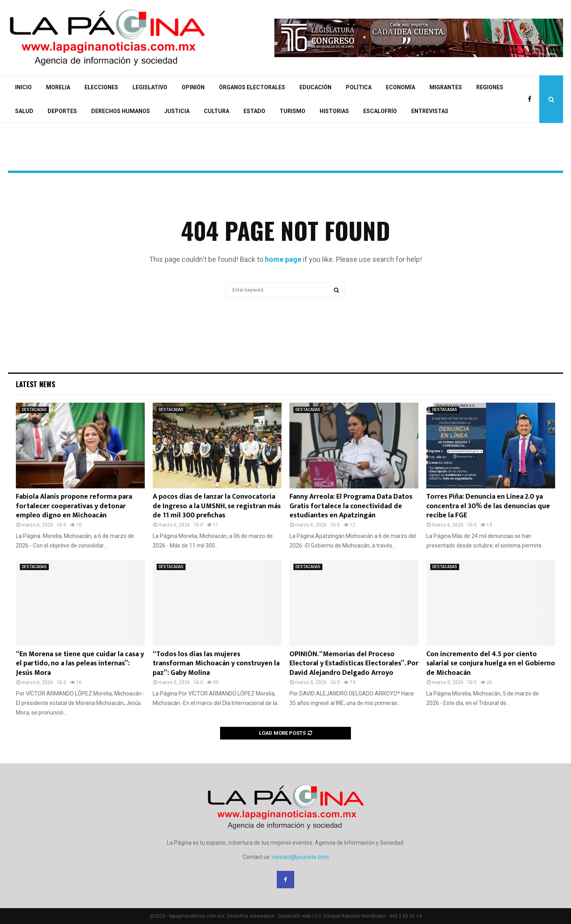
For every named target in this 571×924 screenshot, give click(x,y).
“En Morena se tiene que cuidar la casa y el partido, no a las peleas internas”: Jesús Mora (80, 664)
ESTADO (254, 111)
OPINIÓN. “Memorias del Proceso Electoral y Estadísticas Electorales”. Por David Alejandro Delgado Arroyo (354, 664)
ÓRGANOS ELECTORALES (252, 87)
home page (283, 259)
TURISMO (292, 111)
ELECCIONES (101, 87)
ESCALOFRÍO (380, 111)
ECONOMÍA (400, 87)
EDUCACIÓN (315, 87)
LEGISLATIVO (150, 87)
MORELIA (58, 87)
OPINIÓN (193, 87)
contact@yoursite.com (300, 857)
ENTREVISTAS (430, 111)
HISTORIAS (334, 111)
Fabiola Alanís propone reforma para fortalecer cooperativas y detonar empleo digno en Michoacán (74, 506)
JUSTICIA (177, 111)
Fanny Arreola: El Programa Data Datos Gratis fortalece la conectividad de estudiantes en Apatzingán (351, 506)
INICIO (23, 87)
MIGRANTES (446, 87)
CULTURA (217, 111)
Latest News (35, 384)
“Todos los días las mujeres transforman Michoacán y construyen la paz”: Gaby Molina (216, 664)
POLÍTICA (359, 87)
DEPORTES (62, 111)
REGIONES (490, 87)
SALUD (24, 111)
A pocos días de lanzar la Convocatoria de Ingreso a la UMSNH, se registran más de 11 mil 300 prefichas (217, 506)
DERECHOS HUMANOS (121, 111)
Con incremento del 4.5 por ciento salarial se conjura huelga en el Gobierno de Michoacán (491, 664)
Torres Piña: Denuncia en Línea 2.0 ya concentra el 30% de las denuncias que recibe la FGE (488, 506)
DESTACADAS (34, 410)
